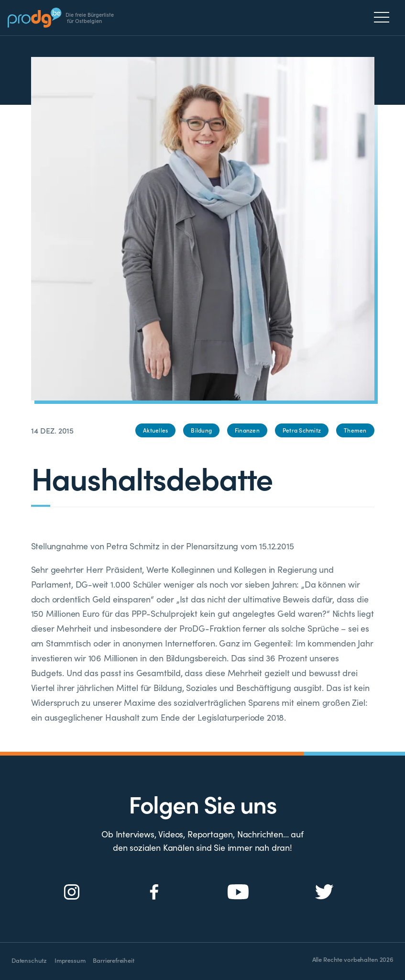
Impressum (70, 960)
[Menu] (384, 17)
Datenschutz (29, 960)
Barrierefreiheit (113, 960)
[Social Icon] (72, 892)
